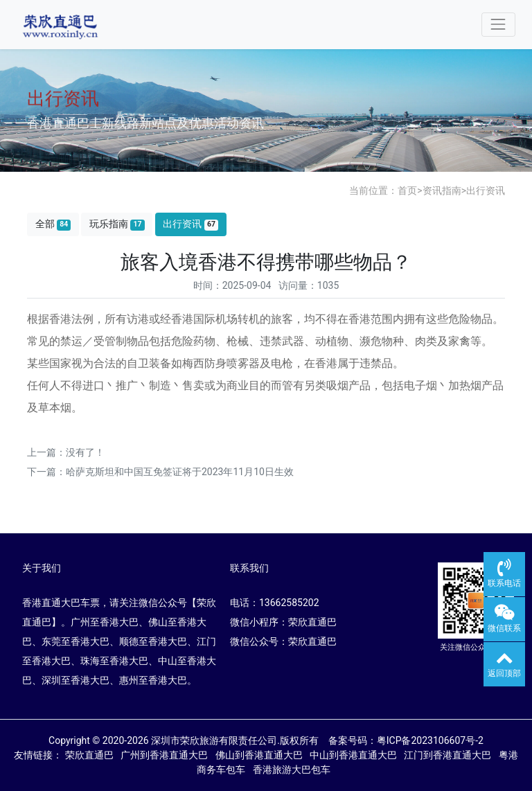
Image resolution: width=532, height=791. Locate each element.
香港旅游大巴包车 (294, 770)
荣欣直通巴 (92, 755)
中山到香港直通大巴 (356, 755)
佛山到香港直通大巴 (261, 755)
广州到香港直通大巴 (167, 755)
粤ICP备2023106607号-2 (430, 740)
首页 (407, 190)
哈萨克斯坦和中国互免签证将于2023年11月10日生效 (180, 472)
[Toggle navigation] (498, 25)
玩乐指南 (117, 224)
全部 (53, 224)
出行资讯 (486, 190)
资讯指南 (442, 190)
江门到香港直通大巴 (450, 755)
